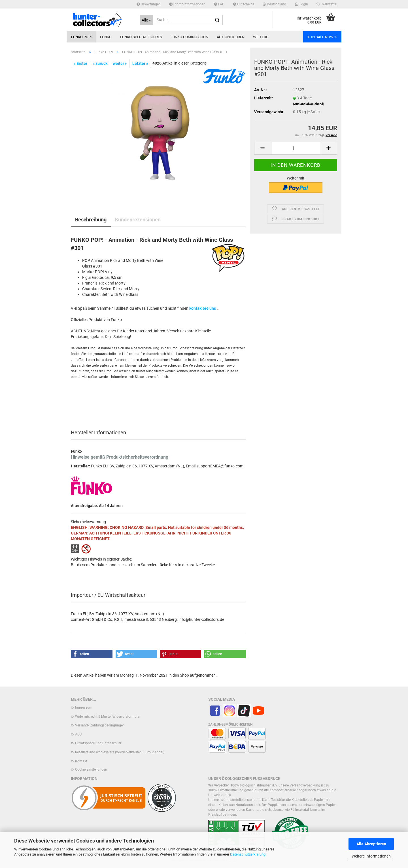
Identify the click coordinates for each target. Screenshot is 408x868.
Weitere (261, 37)
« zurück (100, 63)
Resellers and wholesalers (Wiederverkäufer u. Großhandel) (120, 752)
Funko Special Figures (141, 37)
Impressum (84, 707)
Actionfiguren (231, 37)
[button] (274, 4)
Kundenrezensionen (138, 220)
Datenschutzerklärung (248, 854)
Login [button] (301, 4)
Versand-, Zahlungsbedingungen (100, 725)
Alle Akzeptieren (371, 844)
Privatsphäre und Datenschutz (98, 743)
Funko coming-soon (189, 37)
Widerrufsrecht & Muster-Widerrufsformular (108, 717)
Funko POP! (81, 37)
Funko (106, 37)
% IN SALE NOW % (322, 37)
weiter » (120, 63)
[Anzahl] (296, 148)
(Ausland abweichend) (309, 104)
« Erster (80, 63)
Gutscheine (244, 4)
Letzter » (140, 63)
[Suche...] (147, 20)
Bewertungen (149, 4)
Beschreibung (91, 220)
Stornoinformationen (187, 4)
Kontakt (81, 761)
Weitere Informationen (371, 856)
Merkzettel (327, 4)
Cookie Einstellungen (91, 769)
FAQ (219, 4)
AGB (78, 734)
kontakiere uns (203, 308)
